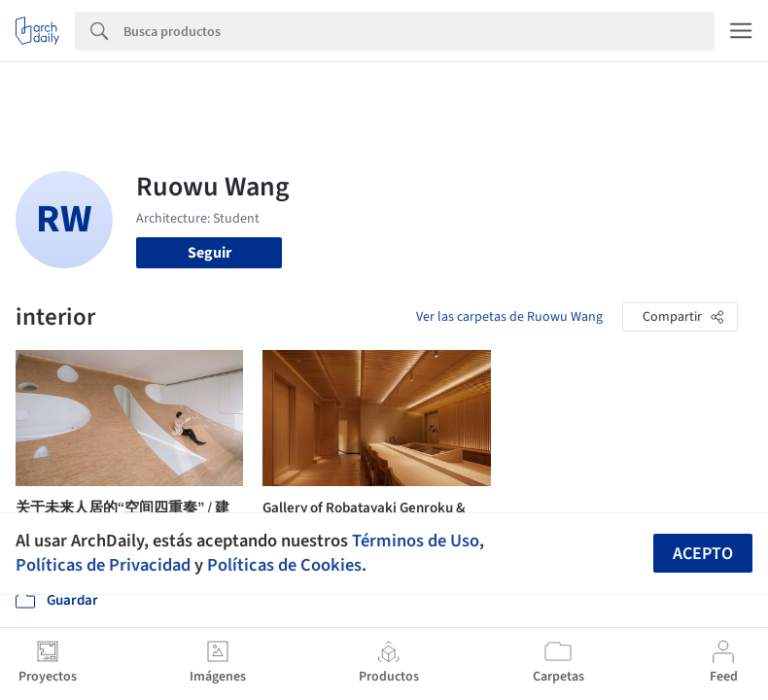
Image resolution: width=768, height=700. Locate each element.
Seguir (209, 253)
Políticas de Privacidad (103, 565)
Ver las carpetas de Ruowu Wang (509, 317)
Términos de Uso (416, 541)
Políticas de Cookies (284, 565)
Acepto (703, 554)
